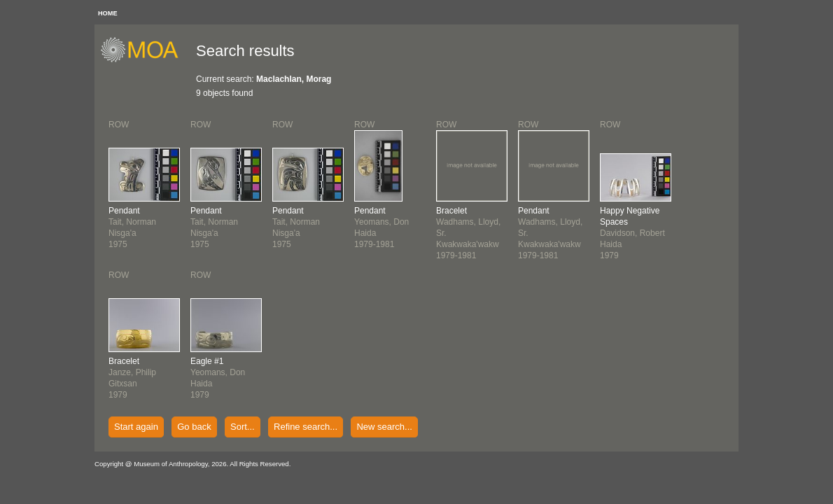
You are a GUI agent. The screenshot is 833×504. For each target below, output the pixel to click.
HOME (108, 13)
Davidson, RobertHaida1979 (632, 233)
